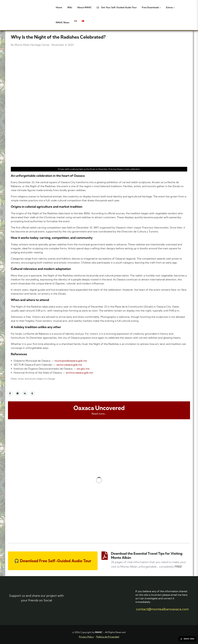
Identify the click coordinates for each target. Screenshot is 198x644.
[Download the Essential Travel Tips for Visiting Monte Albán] (105, 556)
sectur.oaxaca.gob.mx (69, 365)
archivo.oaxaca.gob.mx (79, 373)
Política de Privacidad (108, 637)
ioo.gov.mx (83, 369)
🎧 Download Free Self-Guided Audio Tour (53, 561)
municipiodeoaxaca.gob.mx (71, 361)
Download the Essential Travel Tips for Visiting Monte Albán (147, 555)
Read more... (99, 414)
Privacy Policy (86, 637)
